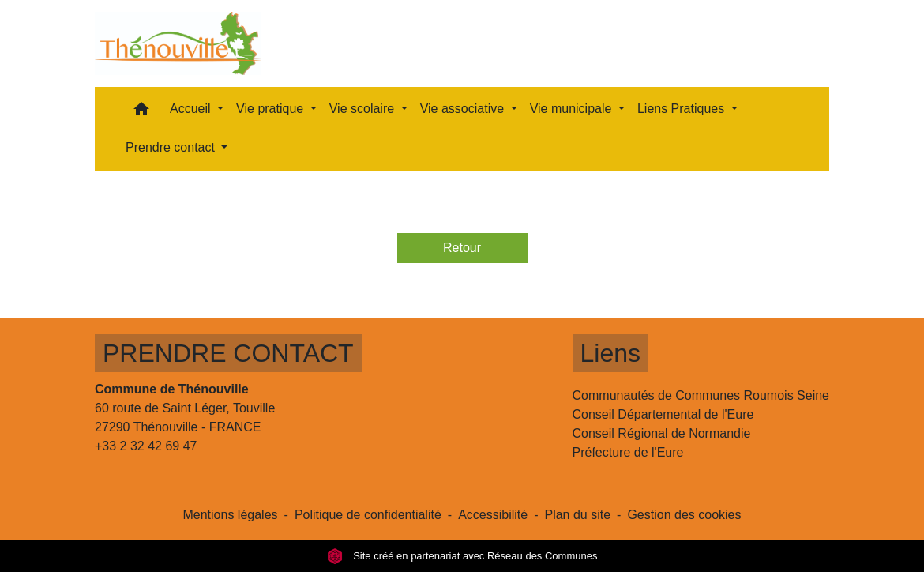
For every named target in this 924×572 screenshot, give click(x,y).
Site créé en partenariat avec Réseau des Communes (462, 556)
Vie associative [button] (464, 109)
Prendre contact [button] (172, 147)
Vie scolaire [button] (364, 109)
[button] (141, 113)
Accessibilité (493, 515)
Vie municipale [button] (573, 109)
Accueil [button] (192, 109)
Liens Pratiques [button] (683, 109)
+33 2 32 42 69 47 (146, 446)
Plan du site (577, 515)
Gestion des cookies (684, 515)
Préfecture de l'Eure (628, 452)
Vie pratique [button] (272, 109)
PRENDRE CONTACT (228, 353)
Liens (611, 353)
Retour (462, 248)
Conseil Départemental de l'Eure (663, 414)
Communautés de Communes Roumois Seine (701, 395)
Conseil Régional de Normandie (662, 433)
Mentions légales (230, 515)
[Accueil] (178, 43)
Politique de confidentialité (368, 515)
